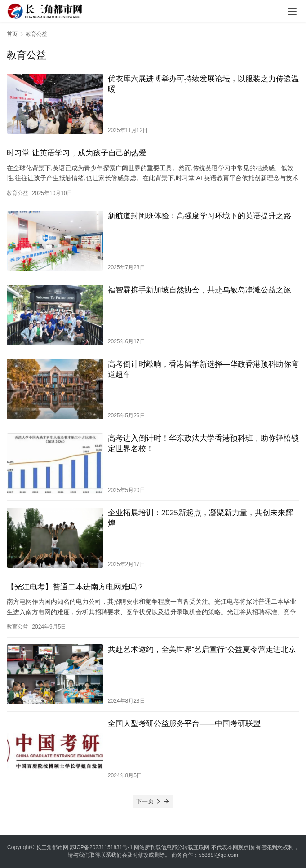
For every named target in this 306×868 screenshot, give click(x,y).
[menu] (292, 11)
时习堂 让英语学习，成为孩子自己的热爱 (77, 153)
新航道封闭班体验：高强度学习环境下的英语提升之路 (200, 216)
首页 (12, 34)
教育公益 (18, 193)
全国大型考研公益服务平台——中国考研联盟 (184, 724)
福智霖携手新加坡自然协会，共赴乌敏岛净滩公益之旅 (200, 290)
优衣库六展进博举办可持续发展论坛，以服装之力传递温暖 (203, 84)
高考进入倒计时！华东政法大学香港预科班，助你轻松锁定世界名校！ (203, 443)
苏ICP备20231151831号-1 (101, 847)
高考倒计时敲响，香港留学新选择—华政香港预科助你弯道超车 (203, 369)
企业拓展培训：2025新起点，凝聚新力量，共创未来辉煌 (200, 518)
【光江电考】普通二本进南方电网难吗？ (75, 587)
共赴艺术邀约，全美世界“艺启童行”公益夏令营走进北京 (202, 649)
